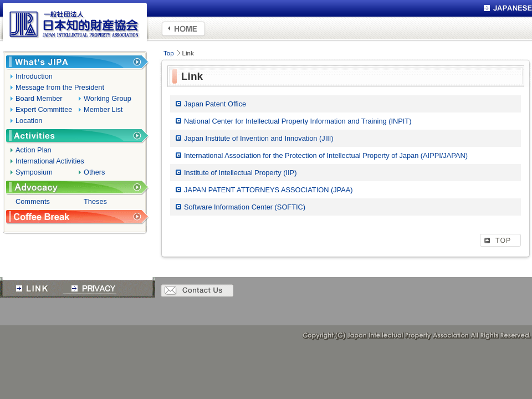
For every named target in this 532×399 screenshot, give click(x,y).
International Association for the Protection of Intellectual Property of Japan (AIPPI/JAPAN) (326, 155)
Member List (103, 109)
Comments (33, 201)
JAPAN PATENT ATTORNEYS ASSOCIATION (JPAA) (268, 190)
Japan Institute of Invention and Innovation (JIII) (259, 138)
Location (29, 121)
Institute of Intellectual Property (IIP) (240, 173)
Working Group (108, 98)
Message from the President (60, 87)
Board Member (39, 98)
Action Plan (34, 150)
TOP (500, 240)
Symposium (34, 172)
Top (169, 53)
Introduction (34, 76)
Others (94, 172)
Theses (95, 201)
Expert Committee (44, 109)
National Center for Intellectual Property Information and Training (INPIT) (298, 121)
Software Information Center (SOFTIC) (245, 207)
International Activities (50, 161)
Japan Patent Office (215, 104)
